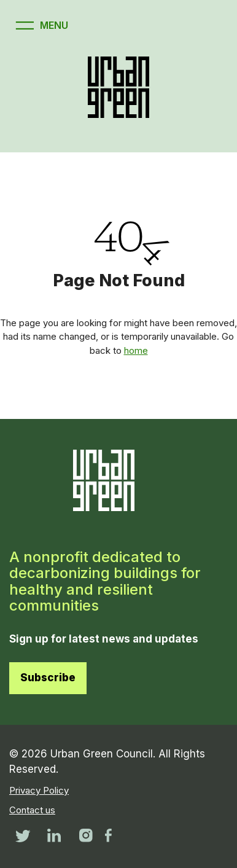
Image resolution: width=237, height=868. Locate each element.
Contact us (32, 810)
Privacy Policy (39, 790)
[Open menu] (40, 25)
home (136, 350)
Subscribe (48, 678)
